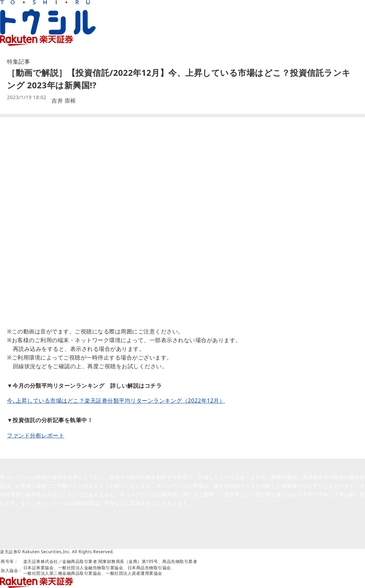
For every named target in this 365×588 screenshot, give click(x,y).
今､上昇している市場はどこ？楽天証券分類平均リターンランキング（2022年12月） (116, 401)
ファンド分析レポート (36, 435)
